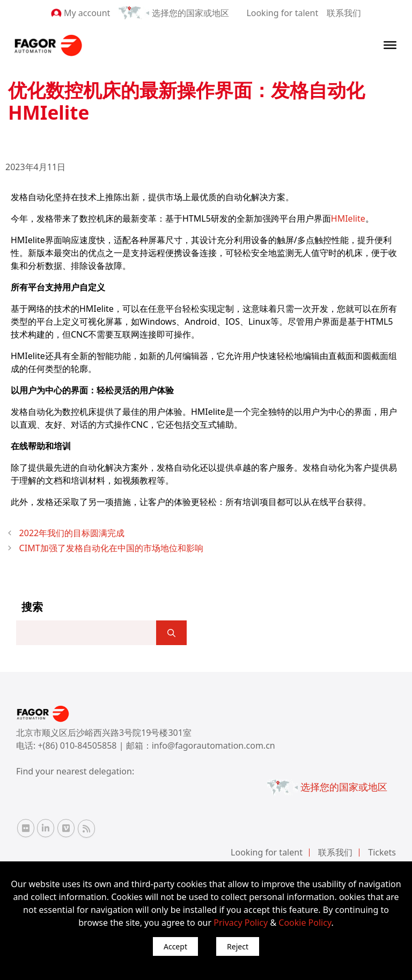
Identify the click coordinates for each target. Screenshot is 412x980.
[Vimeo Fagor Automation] (66, 828)
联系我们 (344, 13)
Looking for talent (282, 13)
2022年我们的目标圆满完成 (72, 533)
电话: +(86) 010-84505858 (68, 745)
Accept (175, 946)
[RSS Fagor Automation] (86, 829)
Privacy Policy (241, 923)
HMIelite (348, 218)
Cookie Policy (305, 923)
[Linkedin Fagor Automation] (46, 828)
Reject (238, 946)
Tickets (382, 852)
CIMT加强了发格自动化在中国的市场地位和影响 (111, 548)
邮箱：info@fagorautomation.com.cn (201, 745)
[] (171, 633)
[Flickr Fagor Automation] (26, 828)
